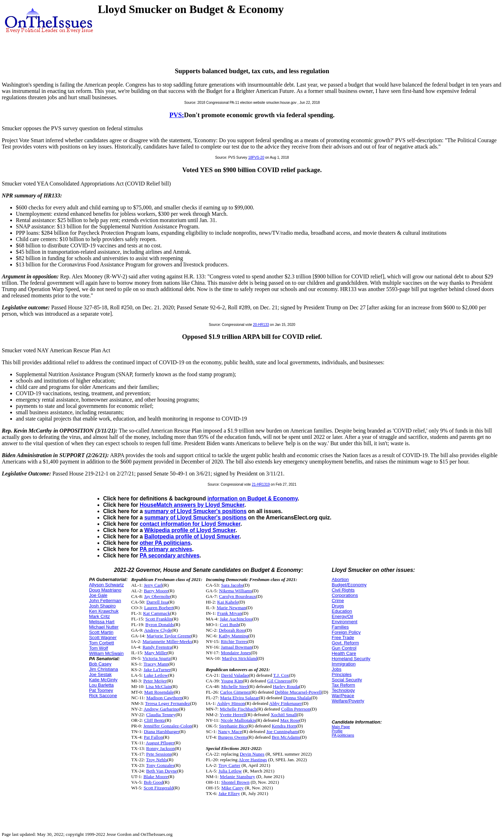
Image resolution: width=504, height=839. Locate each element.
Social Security (347, 680)
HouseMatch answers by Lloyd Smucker (192, 505)
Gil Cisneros (279, 681)
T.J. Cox (281, 675)
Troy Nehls (157, 760)
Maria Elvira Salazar (239, 698)
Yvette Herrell (233, 715)
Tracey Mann (156, 664)
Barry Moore (156, 591)
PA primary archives (166, 549)
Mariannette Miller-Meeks (167, 641)
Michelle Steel (235, 686)
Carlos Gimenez (235, 692)
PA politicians (343, 735)
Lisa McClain (159, 686)
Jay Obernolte (157, 596)
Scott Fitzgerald (159, 788)
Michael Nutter (104, 627)
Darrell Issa (157, 602)
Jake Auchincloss (236, 619)
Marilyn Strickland (240, 658)
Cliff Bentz (154, 720)
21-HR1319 (261, 484)
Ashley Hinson (231, 703)
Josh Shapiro (102, 606)
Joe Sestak (100, 674)
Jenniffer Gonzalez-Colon (168, 726)
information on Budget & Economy (252, 499)
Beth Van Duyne (162, 771)
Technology (343, 690)
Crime (338, 601)
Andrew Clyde (158, 630)
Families (340, 627)
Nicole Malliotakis (238, 720)
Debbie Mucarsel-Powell (298, 692)
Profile (337, 731)
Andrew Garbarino (161, 709)
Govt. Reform (345, 643)
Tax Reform (343, 685)
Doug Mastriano (105, 590)
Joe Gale (98, 595)
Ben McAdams (286, 737)
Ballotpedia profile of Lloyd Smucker (192, 537)
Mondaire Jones (236, 653)
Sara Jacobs (232, 585)
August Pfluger (160, 743)
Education (342, 611)
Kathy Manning (234, 636)
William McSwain (106, 653)
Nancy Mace (230, 731)
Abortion (340, 579)
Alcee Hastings (253, 760)
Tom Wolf (99, 648)
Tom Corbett (102, 643)
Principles (341, 674)
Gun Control (344, 648)
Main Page (341, 727)
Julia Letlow (230, 771)
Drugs (338, 606)
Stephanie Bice (233, 726)
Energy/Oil (342, 616)
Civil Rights (343, 590)
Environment (344, 622)
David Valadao (235, 675)
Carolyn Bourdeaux (237, 596)
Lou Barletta (101, 685)
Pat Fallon (153, 737)
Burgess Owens (233, 737)
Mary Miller (156, 653)
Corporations (345, 595)
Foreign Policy (346, 632)
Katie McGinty (103, 680)
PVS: (177, 115)
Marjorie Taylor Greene (169, 636)
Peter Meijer (155, 681)
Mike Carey (232, 788)
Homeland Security (351, 659)
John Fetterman (105, 601)
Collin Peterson (296, 709)
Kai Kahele (228, 602)
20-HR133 (261, 325)
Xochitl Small (284, 715)
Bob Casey (100, 664)
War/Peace (343, 696)
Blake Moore (156, 777)
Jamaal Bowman (236, 647)
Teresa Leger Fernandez (168, 703)
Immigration (344, 664)
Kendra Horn (284, 726)
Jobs (336, 669)
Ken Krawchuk (104, 611)
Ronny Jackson (160, 748)
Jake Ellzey (229, 793)
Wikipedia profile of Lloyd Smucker (190, 530)
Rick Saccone (103, 696)
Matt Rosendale (159, 692)
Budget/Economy (349, 585)
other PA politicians (165, 543)
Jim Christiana (103, 669)
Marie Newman (231, 608)
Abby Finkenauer (286, 703)
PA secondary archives (170, 556)
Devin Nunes (252, 754)
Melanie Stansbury (238, 777)
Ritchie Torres (234, 641)
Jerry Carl (153, 585)
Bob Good (153, 782)
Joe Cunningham (282, 731)
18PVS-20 (256, 157)
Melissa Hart (102, 622)
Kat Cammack (156, 613)
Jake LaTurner (157, 670)
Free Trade (343, 638)
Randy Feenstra (157, 647)
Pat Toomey (101, 690)
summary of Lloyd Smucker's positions (196, 511)
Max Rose (290, 720)
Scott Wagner (103, 638)
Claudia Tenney (161, 715)
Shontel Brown (235, 782)
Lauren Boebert (159, 608)
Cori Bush (229, 624)
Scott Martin (101, 632)
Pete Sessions (159, 754)
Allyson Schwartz (106, 585)
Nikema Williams (235, 591)
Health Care (344, 653)
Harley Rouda (286, 686)
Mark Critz (99, 616)
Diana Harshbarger (162, 731)
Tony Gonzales (160, 765)
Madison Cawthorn (165, 698)
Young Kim (232, 681)
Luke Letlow (156, 675)
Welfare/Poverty (348, 701)
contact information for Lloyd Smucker (190, 524)
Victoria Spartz (157, 658)
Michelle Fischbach (238, 709)
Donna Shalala (297, 698)
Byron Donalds (160, 624)
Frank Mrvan (229, 613)
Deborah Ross (232, 630)
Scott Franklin (159, 619)
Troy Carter (229, 765)
